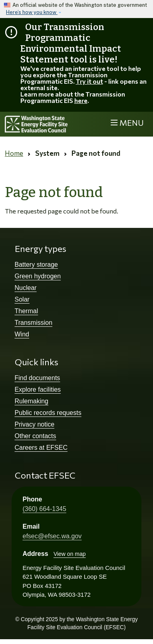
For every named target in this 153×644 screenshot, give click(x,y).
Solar (22, 299)
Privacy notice (35, 424)
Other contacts (36, 436)
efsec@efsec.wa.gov (52, 536)
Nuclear (26, 288)
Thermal (27, 311)
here (81, 100)
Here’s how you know (32, 12)
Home (14, 153)
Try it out (89, 81)
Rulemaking (32, 401)
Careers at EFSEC (41, 448)
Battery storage (37, 265)
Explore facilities (38, 389)
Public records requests (48, 413)
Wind (22, 334)
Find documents (38, 378)
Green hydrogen (38, 276)
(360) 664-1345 (45, 509)
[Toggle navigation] (127, 123)
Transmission (34, 323)
